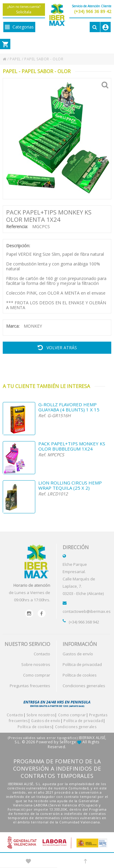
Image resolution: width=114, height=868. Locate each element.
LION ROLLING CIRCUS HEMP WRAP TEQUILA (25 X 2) (70, 485)
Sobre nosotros (36, 664)
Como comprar (37, 675)
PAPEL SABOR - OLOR (44, 59)
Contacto (42, 654)
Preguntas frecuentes (30, 686)
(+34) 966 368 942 (84, 622)
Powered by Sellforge (56, 742)
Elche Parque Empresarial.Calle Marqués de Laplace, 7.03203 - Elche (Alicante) (83, 579)
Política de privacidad (82, 664)
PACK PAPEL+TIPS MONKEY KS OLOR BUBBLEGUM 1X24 (72, 446)
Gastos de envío (78, 654)
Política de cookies (80, 675)
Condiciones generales (84, 686)
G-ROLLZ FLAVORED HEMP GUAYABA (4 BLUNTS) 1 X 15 (69, 407)
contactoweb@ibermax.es (87, 611)
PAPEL (15, 59)
